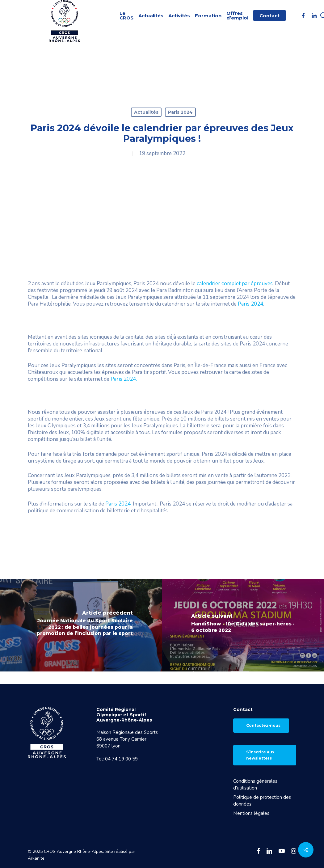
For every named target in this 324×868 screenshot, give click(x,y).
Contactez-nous (263, 725)
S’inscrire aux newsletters (260, 755)
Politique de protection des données (262, 801)
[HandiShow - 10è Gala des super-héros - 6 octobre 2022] (243, 625)
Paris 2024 (180, 112)
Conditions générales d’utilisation (255, 785)
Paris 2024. (124, 379)
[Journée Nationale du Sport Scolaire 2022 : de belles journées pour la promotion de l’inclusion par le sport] (81, 625)
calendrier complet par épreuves (235, 284)
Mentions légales (251, 813)
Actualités (146, 112)
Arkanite (36, 858)
